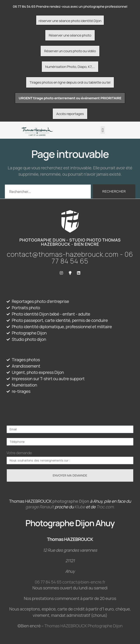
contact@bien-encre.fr (84, 582)
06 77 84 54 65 (48, 582)
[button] (103, 130)
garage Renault (40, 507)
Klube (80, 507)
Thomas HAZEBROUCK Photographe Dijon (83, 626)
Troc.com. (105, 507)
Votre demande (19, 453)
